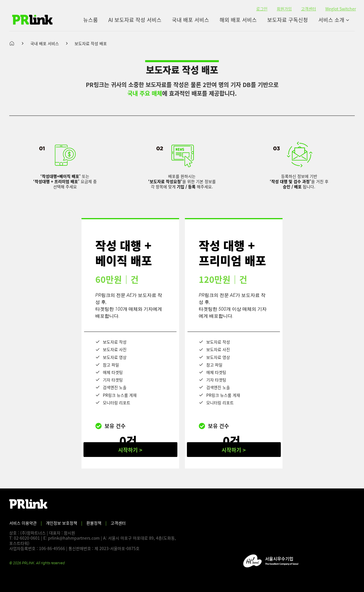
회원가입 (284, 9)
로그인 (262, 9)
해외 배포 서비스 (238, 20)
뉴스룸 (91, 20)
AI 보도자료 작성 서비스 (135, 20)
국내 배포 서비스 (191, 20)
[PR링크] (32, 20)
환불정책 (94, 523)
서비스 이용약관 (23, 523)
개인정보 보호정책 (62, 523)
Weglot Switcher (341, 9)
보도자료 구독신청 (288, 20)
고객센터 (309, 9)
